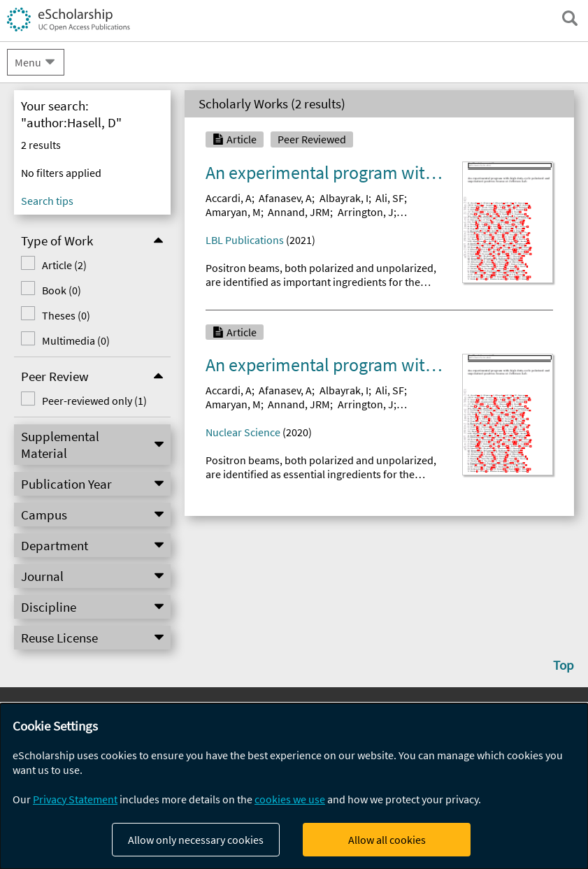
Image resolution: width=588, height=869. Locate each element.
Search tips (47, 201)
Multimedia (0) (76, 340)
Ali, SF (390, 198)
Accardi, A (229, 198)
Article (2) (64, 265)
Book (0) (62, 290)
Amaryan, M (233, 212)
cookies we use (290, 799)
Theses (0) (66, 315)
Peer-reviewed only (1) (94, 401)
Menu (28, 62)
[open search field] (570, 18)
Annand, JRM (299, 212)
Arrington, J (366, 212)
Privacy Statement (75, 799)
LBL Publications (245, 240)
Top (564, 665)
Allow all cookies (387, 840)
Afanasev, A (285, 198)
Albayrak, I (344, 198)
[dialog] (294, 786)
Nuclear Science (243, 432)
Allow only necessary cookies (196, 840)
